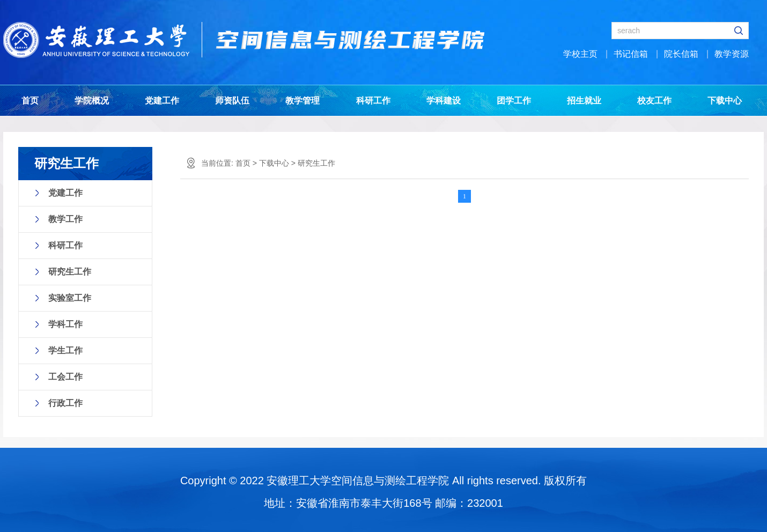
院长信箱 (681, 54)
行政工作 (65, 403)
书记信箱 (631, 54)
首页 (30, 101)
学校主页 (580, 54)
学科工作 (65, 324)
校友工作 (654, 101)
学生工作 (65, 350)
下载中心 (725, 101)
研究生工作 (70, 272)
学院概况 (92, 101)
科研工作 (373, 101)
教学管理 (303, 101)
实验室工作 (70, 298)
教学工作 (65, 219)
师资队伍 (232, 101)
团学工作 (514, 101)
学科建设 (444, 101)
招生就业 (584, 101)
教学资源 (732, 54)
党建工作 (162, 101)
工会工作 (65, 377)
